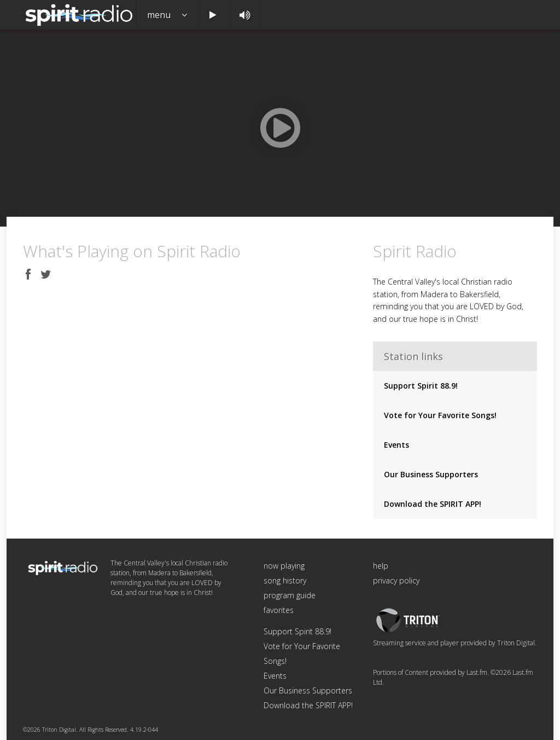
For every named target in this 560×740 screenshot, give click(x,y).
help (381, 566)
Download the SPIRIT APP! (433, 504)
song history (285, 580)
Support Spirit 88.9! (421, 386)
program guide (290, 595)
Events (396, 445)
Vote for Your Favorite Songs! (440, 415)
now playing (284, 566)
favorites (279, 610)
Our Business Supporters (431, 474)
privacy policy (396, 580)
